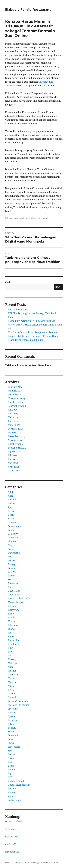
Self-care (13, 735)
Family (12, 568)
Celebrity (13, 534)
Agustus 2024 (15, 452)
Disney (12, 564)
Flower (12, 576)
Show (11, 743)
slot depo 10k (12, 852)
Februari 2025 (15, 429)
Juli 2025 (13, 410)
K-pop (11, 636)
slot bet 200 (12, 837)
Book (11, 515)
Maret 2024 (14, 471)
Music (11, 686)
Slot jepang (14, 747)
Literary (12, 659)
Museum (13, 682)
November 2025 (17, 398)
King (11, 648)
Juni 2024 (13, 459)
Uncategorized (45, 218)
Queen (11, 716)
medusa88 (11, 844)
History (12, 606)
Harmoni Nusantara (19, 309)
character (13, 538)
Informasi (13, 625)
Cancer (12, 530)
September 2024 (17, 448)
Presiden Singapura (18, 705)
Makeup (12, 663)
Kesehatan (14, 644)
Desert (11, 560)
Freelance (13, 583)
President (13, 709)
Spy (10, 751)
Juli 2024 (13, 455)
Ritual (11, 724)
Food (11, 579)
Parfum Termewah (18, 701)
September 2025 (17, 406)
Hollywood (14, 610)
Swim (11, 758)
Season (12, 728)
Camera (12, 522)
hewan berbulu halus (19, 598)
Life (10, 655)
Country (12, 549)
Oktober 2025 (15, 402)
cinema (12, 541)
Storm (11, 754)
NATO (11, 690)
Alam (11, 496)
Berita (11, 511)
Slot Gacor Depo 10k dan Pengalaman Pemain (32, 332)
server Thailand (14, 821)
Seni (10, 739)
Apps (11, 507)
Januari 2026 (15, 391)
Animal (12, 500)
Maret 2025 (14, 425)
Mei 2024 (13, 463)
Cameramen (14, 526)
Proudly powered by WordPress (45, 863)
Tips (10, 773)
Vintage (12, 789)
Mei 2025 (13, 417)
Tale (10, 762)
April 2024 (14, 467)
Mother (12, 671)
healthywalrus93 (16, 218)
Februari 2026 (16, 387)
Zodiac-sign (14, 800)
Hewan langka (16, 602)
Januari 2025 (15, 433)
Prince (11, 713)
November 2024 (17, 440)
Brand (11, 519)
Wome (11, 796)
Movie (11, 678)
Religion (12, 720)
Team (11, 766)
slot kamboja (12, 829)
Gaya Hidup (14, 591)
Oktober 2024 (15, 444)
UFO (10, 777)
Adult (11, 492)
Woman (12, 792)
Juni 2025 (13, 413)
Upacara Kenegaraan (19, 785)
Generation (14, 595)
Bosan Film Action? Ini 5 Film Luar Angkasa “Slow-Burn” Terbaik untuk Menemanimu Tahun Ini (35, 325)
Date (10, 557)
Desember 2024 (16, 436)
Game (11, 587)
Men (10, 667)
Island (11, 629)
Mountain (13, 674)
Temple (12, 770)
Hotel (11, 617)
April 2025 (14, 421)
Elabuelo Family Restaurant (28, 10)
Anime (11, 503)
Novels (12, 694)
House (11, 621)
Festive (12, 572)
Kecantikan (14, 640)
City (10, 545)
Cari (8, 282)
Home (11, 614)
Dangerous (14, 553)
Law (10, 652)
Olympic (12, 697)
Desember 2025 (16, 394)
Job (10, 633)
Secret (11, 732)
